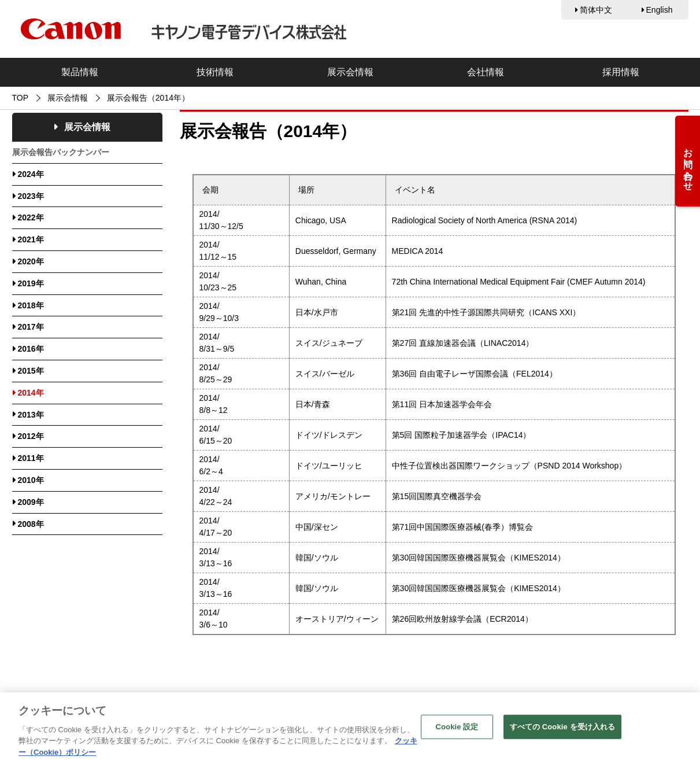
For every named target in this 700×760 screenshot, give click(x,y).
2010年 (31, 480)
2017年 (31, 327)
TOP (21, 98)
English (660, 10)
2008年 (31, 524)
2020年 (31, 261)
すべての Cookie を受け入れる (563, 734)
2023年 (31, 196)
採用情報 (621, 72)
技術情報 (215, 72)
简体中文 (596, 10)
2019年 (31, 283)
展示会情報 (350, 72)
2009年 (31, 502)
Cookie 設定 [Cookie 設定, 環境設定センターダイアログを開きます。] (457, 734)
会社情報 (486, 72)
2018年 (31, 305)
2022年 (31, 217)
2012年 (31, 436)
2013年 (31, 415)
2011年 (31, 458)
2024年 (31, 174)
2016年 (31, 349)
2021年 (31, 239)
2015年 (31, 371)
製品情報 (80, 72)
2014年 (31, 393)
